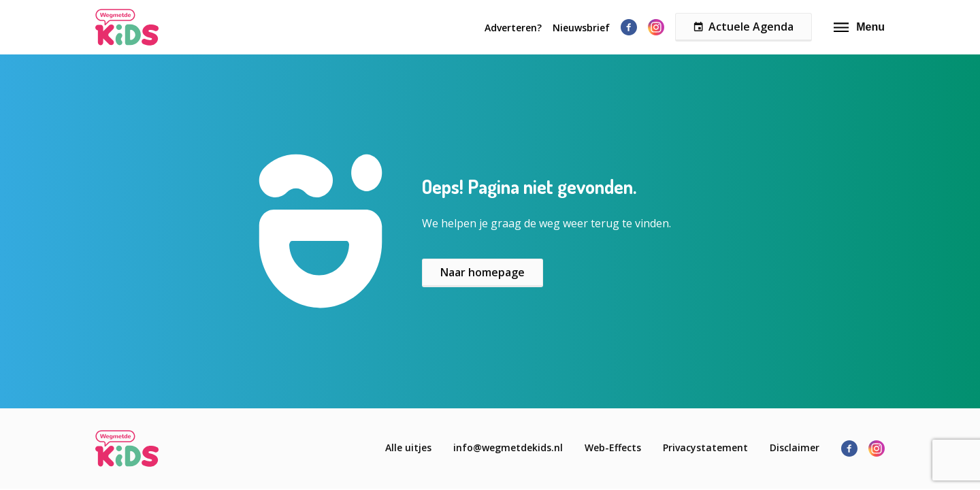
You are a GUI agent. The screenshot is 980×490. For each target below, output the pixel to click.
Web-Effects (613, 447)
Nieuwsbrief (581, 28)
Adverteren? (513, 28)
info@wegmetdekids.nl (508, 447)
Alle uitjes (408, 447)
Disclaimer (795, 447)
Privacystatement (705, 447)
